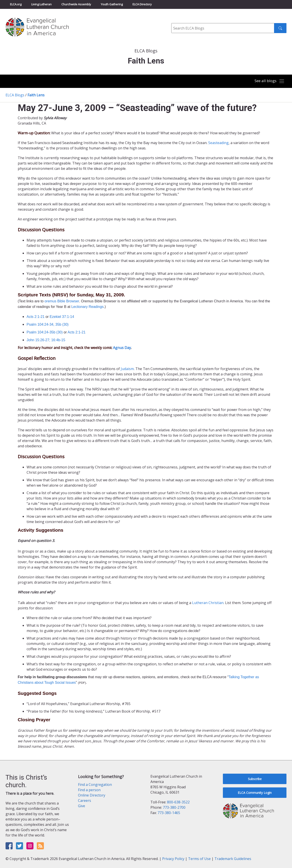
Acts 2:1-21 (36, 317)
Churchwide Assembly (76, 4)
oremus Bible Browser (62, 301)
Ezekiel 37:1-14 (62, 317)
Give (82, 806)
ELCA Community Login (255, 793)
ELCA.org (16, 4)
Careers (85, 801)
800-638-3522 (178, 802)
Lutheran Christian (208, 603)
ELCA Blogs (15, 95)
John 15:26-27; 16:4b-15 (46, 340)
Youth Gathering (112, 4)
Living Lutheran (41, 4)
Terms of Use (199, 859)
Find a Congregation (95, 785)
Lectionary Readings (88, 307)
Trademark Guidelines (233, 859)
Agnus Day (122, 348)
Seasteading (218, 143)
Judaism (127, 369)
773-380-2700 (174, 807)
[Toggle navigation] (269, 81)
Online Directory (92, 795)
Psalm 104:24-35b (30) (45, 332)
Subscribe (255, 779)
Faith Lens (36, 95)
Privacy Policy (173, 859)
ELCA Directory (142, 4)
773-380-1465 (169, 813)
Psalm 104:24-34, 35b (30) (48, 324)
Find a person (89, 790)
